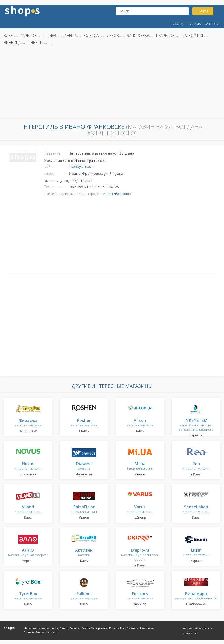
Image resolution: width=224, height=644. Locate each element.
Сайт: (49, 166)
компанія (84, 466)
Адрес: (49, 174)
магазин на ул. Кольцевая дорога (140, 555)
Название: (53, 153)
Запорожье (138, 35)
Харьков (29, 35)
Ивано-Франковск (117, 194)
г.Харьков (165, 35)
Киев (8, 35)
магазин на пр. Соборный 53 (196, 596)
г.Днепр (35, 42)
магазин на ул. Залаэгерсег (28, 553)
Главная (178, 24)
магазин (84, 553)
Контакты (212, 24)
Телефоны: (53, 187)
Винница (12, 42)
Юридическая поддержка (197, 628)
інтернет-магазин (140, 466)
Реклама (194, 24)
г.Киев (50, 35)
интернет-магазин (28, 423)
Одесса (91, 35)
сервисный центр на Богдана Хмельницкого (196, 425)
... (51, 42)
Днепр (70, 35)
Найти (203, 11)
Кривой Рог (193, 35)
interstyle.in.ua (80, 166)
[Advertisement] (112, 83)
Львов (113, 35)
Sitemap (187, 633)
